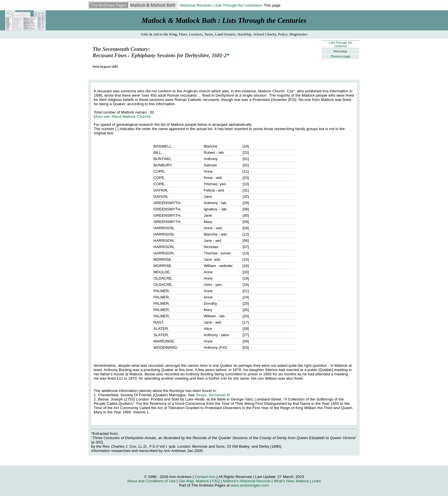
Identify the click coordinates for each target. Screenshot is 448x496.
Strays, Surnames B (213, 395)
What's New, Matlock (291, 481)
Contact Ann (205, 477)
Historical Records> (196, 5)
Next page (340, 51)
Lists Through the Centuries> (238, 5)
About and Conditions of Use (151, 481)
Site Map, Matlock (194, 481)
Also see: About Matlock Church (122, 116)
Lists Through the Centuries (340, 44)
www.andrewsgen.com (250, 485)
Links (316, 481)
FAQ (216, 481)
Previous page (340, 56)
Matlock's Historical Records (247, 481)
